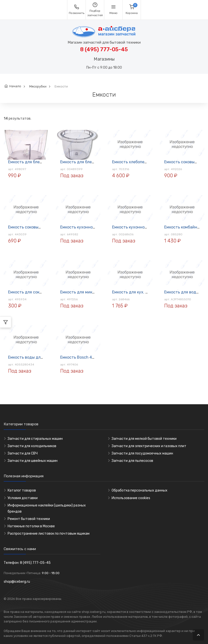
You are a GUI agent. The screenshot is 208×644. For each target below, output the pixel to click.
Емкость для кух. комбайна (138, 292)
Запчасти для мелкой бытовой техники (144, 439)
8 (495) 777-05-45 (104, 49)
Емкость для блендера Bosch (36, 162)
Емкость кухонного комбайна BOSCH (147, 227)
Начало (15, 86)
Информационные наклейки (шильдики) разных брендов (47, 508)
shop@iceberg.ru (17, 582)
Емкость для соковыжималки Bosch (42, 292)
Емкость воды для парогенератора (41, 357)
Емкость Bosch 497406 (82, 357)
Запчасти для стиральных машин (35, 439)
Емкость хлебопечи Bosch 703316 (144, 162)
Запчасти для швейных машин (33, 461)
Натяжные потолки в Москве (31, 526)
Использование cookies (131, 498)
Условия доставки (23, 498)
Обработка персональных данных (140, 490)
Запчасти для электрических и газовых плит (149, 446)
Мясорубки (38, 86)
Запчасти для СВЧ (23, 453)
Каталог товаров (22, 490)
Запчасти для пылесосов (132, 461)
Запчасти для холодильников (32, 446)
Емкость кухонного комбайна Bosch (94, 227)
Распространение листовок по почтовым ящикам (49, 534)
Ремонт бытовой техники (29, 519)
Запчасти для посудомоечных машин (142, 453)
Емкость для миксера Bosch (87, 292)
